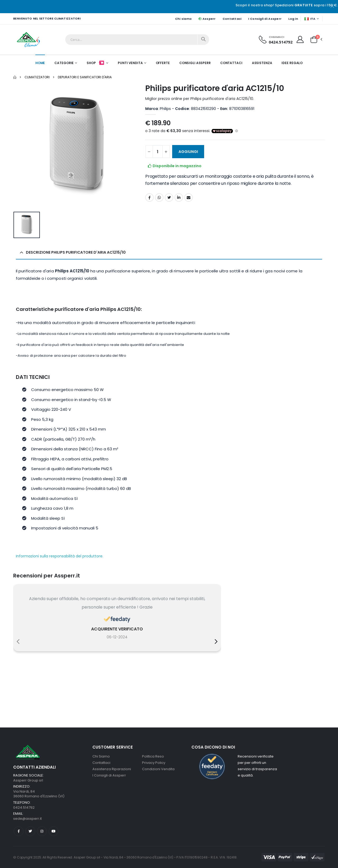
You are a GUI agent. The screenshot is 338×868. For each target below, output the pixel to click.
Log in (293, 19)
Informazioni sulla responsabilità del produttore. (60, 556)
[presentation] (18, 642)
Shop (96, 63)
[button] (314, 39)
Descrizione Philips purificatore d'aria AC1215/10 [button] (76, 252)
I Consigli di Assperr (265, 19)
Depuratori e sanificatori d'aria (85, 77)
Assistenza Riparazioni (112, 769)
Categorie (64, 63)
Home (40, 63)
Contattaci (232, 19)
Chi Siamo (101, 756)
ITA (310, 19)
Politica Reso (153, 756)
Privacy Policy (154, 763)
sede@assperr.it (27, 819)
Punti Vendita (130, 63)
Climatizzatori (37, 77)
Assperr (207, 19)
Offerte (163, 63)
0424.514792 (281, 42)
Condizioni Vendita (158, 769)
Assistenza (262, 63)
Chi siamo (183, 19)
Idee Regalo (292, 63)
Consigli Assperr (195, 63)
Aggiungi (188, 152)
